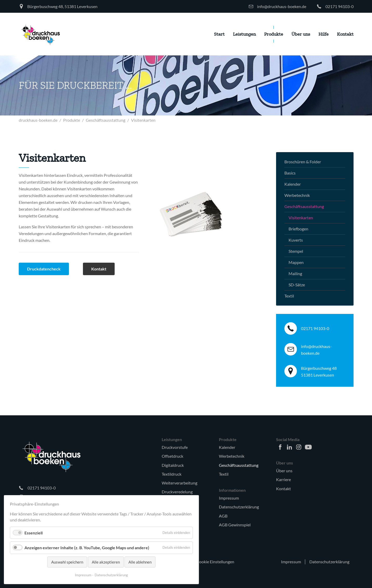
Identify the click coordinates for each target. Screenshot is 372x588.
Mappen (296, 262)
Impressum (229, 498)
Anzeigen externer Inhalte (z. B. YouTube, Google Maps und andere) (87, 548)
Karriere (283, 479)
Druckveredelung (177, 492)
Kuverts (296, 240)
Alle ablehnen (140, 562)
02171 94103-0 (340, 6)
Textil (289, 296)
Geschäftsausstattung (106, 120)
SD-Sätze (297, 285)
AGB (223, 516)
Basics (290, 173)
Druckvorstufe (175, 447)
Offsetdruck (172, 456)
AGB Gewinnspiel (235, 525)
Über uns (284, 471)
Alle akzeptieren (106, 562)
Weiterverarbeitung (180, 483)
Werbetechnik (297, 195)
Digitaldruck (173, 465)
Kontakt (283, 489)
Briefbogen (298, 229)
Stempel (296, 251)
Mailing (295, 273)
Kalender (293, 184)
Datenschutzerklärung (239, 507)
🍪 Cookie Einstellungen (212, 562)
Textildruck (172, 474)
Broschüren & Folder (303, 162)
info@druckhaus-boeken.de (282, 6)
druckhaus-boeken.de (38, 120)
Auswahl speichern (67, 562)
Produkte (72, 120)
